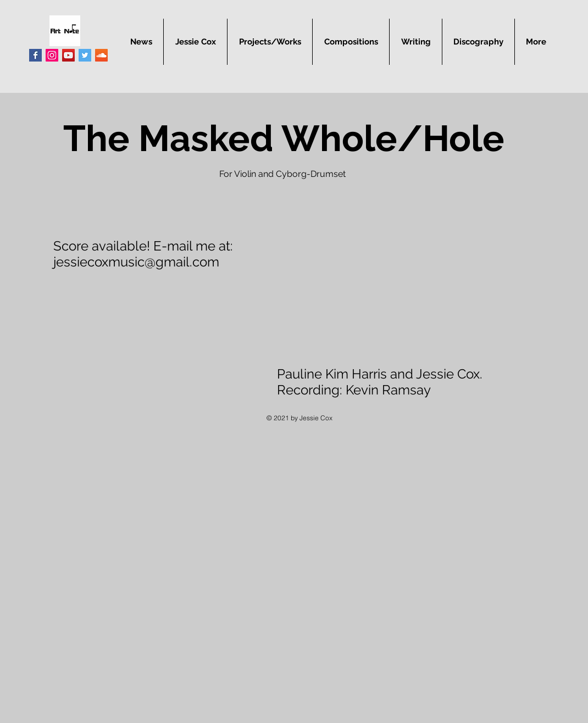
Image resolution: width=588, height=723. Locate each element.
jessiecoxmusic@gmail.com (136, 262)
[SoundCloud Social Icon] (101, 55)
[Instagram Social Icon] (52, 55)
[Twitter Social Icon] (85, 55)
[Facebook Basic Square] (35, 55)
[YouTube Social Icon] (68, 55)
